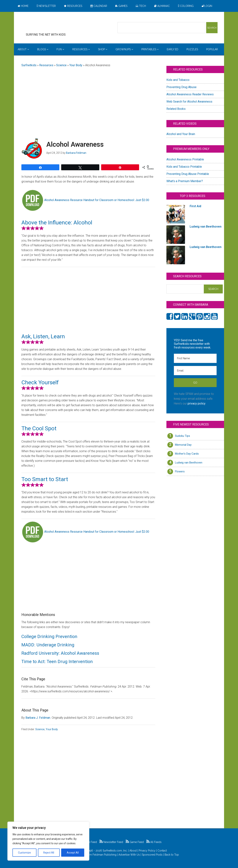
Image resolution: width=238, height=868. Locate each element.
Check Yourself (40, 382)
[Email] (195, 371)
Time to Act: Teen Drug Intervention (57, 662)
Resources (46, 65)
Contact (162, 851)
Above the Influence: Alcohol (57, 222)
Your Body (76, 65)
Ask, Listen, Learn (43, 336)
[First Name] (195, 358)
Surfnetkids (29, 65)
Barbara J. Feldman (38, 718)
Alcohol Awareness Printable (185, 159)
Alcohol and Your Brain (181, 134)
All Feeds (154, 842)
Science (61, 65)
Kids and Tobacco (178, 80)
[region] (48, 841)
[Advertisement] (88, 100)
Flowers (180, 471)
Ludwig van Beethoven (189, 463)
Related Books (176, 109)
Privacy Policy (147, 851)
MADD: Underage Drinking (48, 645)
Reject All (49, 853)
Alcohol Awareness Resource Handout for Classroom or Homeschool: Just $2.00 (97, 200)
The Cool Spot (39, 428)
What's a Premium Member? (185, 181)
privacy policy (197, 403)
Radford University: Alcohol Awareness (60, 653)
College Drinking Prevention (49, 637)
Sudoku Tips (182, 436)
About (133, 851)
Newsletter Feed (111, 842)
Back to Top (172, 855)
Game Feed (135, 842)
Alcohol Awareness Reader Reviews (190, 94)
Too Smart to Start (45, 479)
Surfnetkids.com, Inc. (115, 851)
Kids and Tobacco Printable (184, 167)
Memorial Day (183, 445)
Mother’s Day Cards (187, 454)
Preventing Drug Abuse (181, 87)
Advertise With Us (129, 855)
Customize (24, 853)
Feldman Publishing (104, 855)
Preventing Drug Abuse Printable (188, 174)
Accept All (73, 853)
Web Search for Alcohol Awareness (189, 102)
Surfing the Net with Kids (52, 24)
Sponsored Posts (152, 855)
